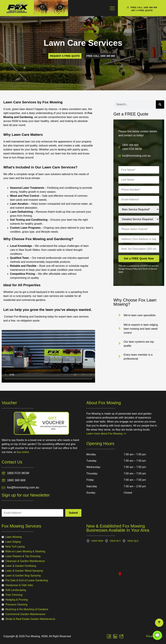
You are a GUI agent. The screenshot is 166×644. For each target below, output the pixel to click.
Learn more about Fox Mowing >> (106, 434)
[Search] (160, 105)
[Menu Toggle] (112, 8)
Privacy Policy (132, 269)
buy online (23, 452)
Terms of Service (150, 269)
